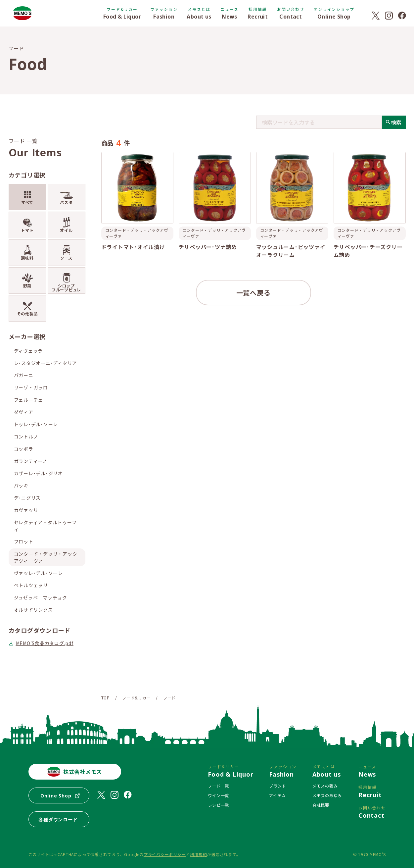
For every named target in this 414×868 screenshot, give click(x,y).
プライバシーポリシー (165, 854)
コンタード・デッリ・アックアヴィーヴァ (46, 557)
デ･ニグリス (27, 498)
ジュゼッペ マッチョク (41, 597)
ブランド (277, 786)
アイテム (277, 795)
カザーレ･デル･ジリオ (38, 473)
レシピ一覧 (218, 805)
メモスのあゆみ (327, 795)
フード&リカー (136, 698)
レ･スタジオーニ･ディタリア (46, 363)
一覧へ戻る (253, 293)
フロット (24, 541)
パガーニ (24, 375)
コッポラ (24, 449)
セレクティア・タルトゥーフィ (45, 526)
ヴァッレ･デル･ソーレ (38, 573)
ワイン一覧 (218, 795)
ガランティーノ (31, 461)
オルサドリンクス (33, 610)
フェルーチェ (29, 400)
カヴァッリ (26, 510)
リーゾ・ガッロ (31, 387)
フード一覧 (218, 786)
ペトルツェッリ (31, 585)
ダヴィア (24, 412)
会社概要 (321, 805)
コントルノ (26, 436)
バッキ (21, 485)
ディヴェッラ (28, 351)
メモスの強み (325, 786)
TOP (106, 698)
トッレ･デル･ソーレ (36, 424)
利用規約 (198, 854)
